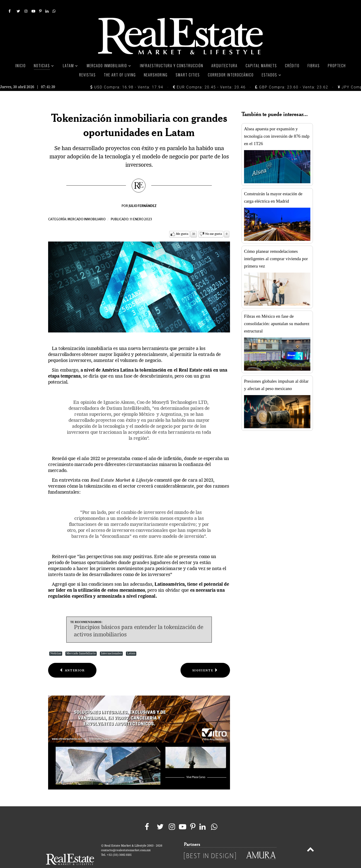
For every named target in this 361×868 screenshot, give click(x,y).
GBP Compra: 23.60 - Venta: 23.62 (292, 77)
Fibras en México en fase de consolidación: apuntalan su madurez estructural (277, 313)
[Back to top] (310, 840)
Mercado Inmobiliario (81, 643)
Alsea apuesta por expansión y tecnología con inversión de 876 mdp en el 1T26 (277, 126)
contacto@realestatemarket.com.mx (126, 840)
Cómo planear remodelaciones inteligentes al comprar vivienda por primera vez (276, 248)
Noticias (56, 643)
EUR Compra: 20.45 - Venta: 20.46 (209, 77)
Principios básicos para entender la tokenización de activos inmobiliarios (139, 621)
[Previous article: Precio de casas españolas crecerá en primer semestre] (72, 660)
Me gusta (182, 224)
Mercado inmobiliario (87, 209)
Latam (131, 643)
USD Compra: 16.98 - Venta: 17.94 (127, 77)
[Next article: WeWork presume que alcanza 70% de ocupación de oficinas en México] (205, 660)
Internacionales (111, 643)
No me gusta (214, 224)
